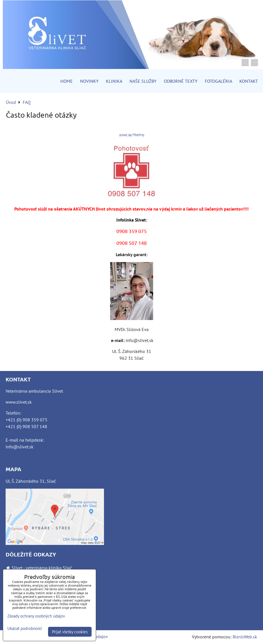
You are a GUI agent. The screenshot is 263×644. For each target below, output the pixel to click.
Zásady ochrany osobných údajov (36, 616)
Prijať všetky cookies (70, 632)
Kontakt (249, 81)
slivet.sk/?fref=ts (132, 135)
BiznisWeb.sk (245, 637)
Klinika (114, 81)
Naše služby (143, 81)
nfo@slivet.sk (20, 447)
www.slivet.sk (19, 402)
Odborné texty (181, 81)
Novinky (89, 81)
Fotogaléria (218, 81)
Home (67, 81)
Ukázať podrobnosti (25, 629)
